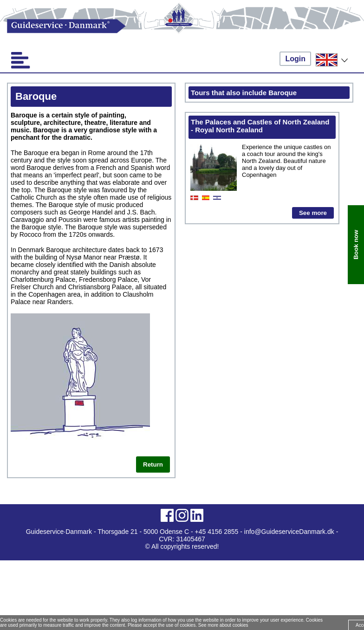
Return (153, 464)
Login (295, 59)
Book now (356, 245)
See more (313, 213)
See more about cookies (223, 625)
